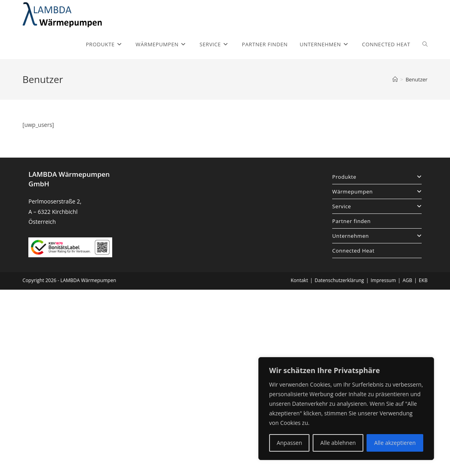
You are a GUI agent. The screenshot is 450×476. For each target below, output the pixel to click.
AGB (407, 280)
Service (377, 206)
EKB (423, 280)
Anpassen (289, 443)
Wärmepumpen (377, 192)
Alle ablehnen (338, 443)
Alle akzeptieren (395, 443)
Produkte (377, 177)
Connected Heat (353, 251)
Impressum (383, 280)
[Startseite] (395, 79)
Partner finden (351, 221)
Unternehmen (377, 236)
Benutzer (417, 79)
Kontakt (299, 280)
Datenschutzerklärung (339, 280)
